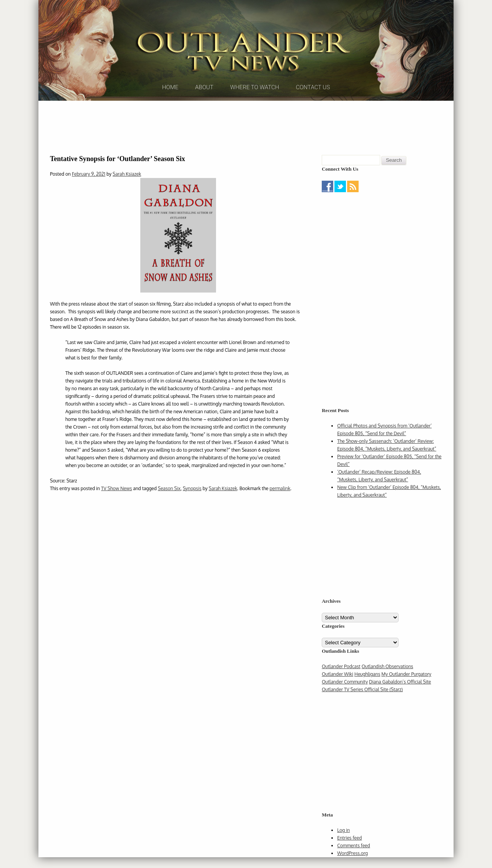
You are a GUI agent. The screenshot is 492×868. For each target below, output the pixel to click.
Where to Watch (255, 103)
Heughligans (367, 685)
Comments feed (354, 856)
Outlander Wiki (337, 685)
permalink (280, 499)
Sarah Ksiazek (127, 185)
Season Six (169, 499)
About (204, 103)
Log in (343, 841)
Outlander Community (345, 693)
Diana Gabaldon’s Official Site (400, 693)
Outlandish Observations (387, 677)
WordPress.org (352, 864)
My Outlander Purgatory (406, 685)
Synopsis (192, 499)
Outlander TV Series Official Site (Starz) (362, 700)
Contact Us (313, 103)
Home (170, 103)
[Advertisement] (246, 136)
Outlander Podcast (341, 677)
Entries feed (349, 849)
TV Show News (116, 499)
